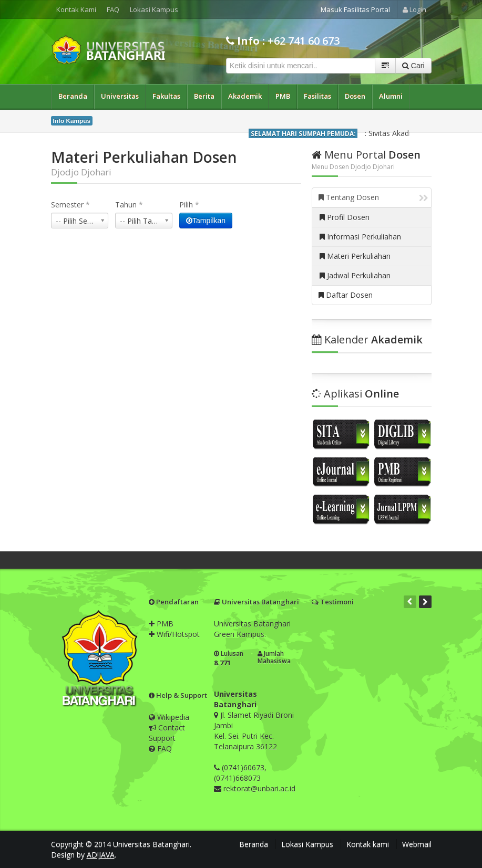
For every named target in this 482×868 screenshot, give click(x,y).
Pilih (189, 205)
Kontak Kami (76, 9)
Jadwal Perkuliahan (355, 275)
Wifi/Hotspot (174, 634)
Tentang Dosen (373, 197)
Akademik (245, 96)
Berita (204, 96)
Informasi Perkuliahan (360, 237)
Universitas (120, 96)
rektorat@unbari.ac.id (259, 788)
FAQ (113, 9)
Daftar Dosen (346, 295)
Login (414, 9)
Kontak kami (368, 844)
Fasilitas (317, 96)
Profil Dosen (345, 217)
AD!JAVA (101, 855)
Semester (70, 205)
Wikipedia (169, 717)
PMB (283, 96)
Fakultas (166, 96)
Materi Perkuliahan (355, 256)
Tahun (129, 205)
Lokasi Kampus (154, 9)
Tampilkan (206, 221)
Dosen (355, 96)
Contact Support (167, 733)
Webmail (417, 844)
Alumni (391, 96)
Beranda (73, 96)
